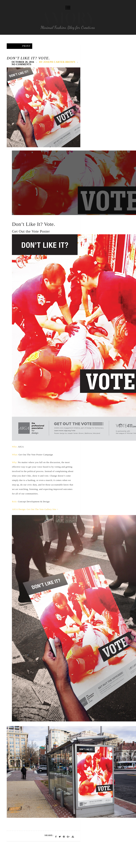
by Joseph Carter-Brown (57, 62)
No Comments (21, 64)
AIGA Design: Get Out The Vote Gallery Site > (35, 509)
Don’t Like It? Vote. (28, 58)
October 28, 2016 (23, 62)
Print (26, 46)
